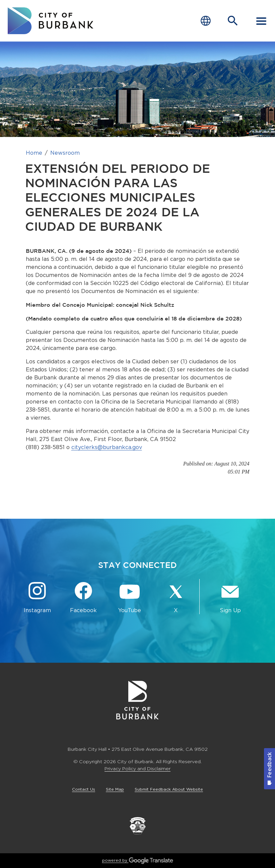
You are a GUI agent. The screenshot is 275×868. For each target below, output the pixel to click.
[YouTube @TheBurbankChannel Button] (130, 598)
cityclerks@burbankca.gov (107, 447)
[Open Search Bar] (233, 21)
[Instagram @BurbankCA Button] (37, 598)
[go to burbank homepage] (51, 21)
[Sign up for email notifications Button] (230, 598)
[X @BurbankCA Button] (176, 598)
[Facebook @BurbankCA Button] (83, 598)
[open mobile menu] (261, 21)
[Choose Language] (206, 21)
